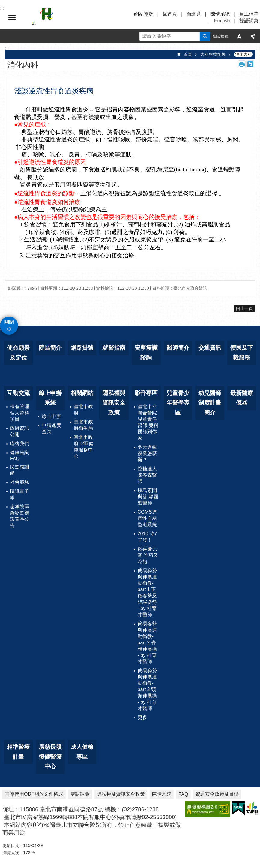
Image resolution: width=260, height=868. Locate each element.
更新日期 (11, 845)
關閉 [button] (9, 322)
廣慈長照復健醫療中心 (50, 757)
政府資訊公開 (20, 431)
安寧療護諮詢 (146, 353)
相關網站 (82, 393)
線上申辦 (51, 416)
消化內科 (243, 54)
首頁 (188, 54)
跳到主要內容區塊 (3, 3)
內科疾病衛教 (213, 54)
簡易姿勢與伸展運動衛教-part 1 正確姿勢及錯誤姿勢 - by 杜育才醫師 (147, 593)
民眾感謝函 (20, 470)
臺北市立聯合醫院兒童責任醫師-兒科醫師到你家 (148, 422)
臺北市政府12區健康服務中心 (84, 447)
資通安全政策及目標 (217, 794)
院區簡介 (50, 348)
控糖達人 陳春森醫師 (147, 475)
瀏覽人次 (11, 853)
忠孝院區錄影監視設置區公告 (20, 516)
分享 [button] (253, 36)
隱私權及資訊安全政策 (121, 794)
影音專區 (146, 393)
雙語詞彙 (249, 21)
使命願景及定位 (18, 353)
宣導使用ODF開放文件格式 (34, 794)
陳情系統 (220, 14)
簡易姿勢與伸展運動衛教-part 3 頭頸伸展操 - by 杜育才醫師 (147, 689)
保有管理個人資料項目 (20, 413)
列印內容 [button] (242, 64)
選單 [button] (12, 17)
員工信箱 (249, 14)
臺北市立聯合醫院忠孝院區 (84, 17)
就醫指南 (114, 348)
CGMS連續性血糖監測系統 (147, 518)
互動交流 (18, 393)
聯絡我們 (20, 443)
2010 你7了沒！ (147, 537)
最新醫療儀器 (242, 398)
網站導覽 (144, 14)
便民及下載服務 (242, 353)
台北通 (194, 14)
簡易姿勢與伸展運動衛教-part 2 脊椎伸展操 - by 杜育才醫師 (147, 643)
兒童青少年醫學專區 (178, 403)
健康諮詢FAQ (20, 455)
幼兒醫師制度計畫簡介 (210, 403)
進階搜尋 (220, 36)
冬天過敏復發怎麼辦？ (147, 453)
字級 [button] (239, 36)
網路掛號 (82, 348)
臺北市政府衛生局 (83, 425)
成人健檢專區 (82, 752)
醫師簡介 (178, 348)
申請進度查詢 (51, 429)
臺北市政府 (83, 410)
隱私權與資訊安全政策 (114, 403)
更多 (142, 717)
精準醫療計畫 (18, 752)
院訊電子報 (20, 494)
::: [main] (7, 48)
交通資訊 (210, 348)
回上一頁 (244, 308)
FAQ (183, 794)
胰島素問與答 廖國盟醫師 (148, 497)
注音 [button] (250, 64)
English (222, 21)
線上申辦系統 (50, 398)
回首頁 (170, 14)
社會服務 (20, 482)
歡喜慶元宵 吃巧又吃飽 (148, 555)
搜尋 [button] (205, 36)
